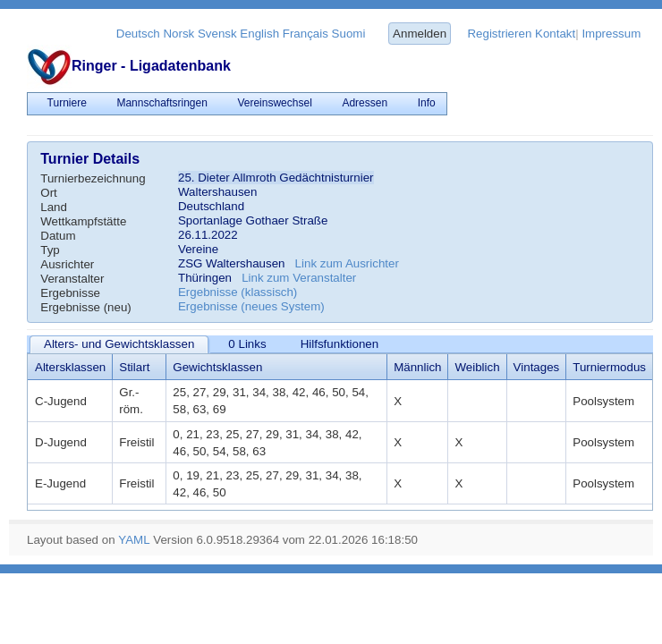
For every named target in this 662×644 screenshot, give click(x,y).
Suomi (349, 34)
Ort (49, 193)
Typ (50, 250)
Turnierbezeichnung (93, 178)
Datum (58, 236)
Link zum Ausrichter (347, 263)
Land (54, 207)
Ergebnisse (70, 293)
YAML (134, 540)
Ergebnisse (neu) (86, 307)
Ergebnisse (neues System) (251, 306)
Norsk (178, 34)
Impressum (611, 34)
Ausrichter (67, 264)
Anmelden (420, 34)
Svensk (217, 34)
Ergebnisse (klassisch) (238, 292)
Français (306, 34)
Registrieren (499, 34)
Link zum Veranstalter (299, 278)
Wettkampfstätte (83, 221)
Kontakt (555, 34)
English (259, 34)
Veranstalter (72, 279)
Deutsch (138, 34)
